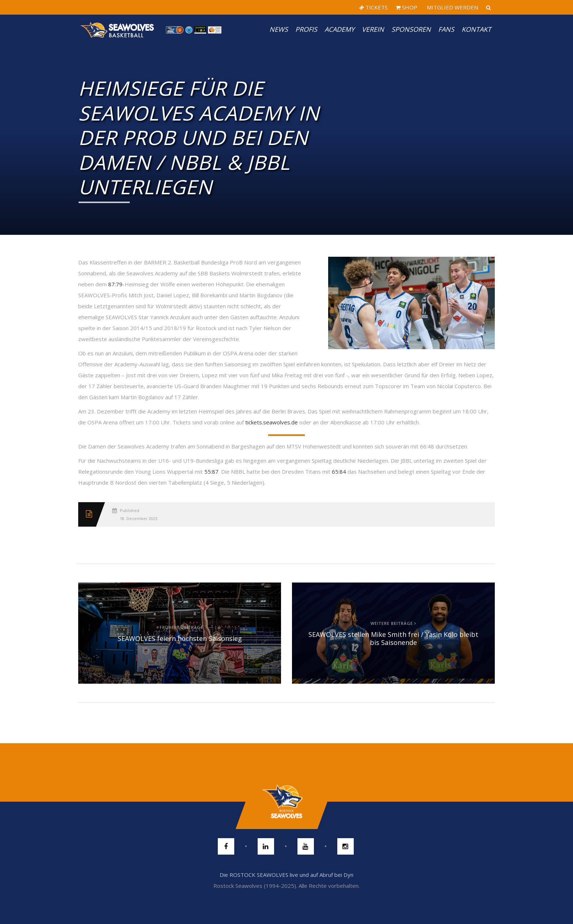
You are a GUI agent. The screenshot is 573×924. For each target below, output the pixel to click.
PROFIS (306, 29)
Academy (339, 29)
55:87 (211, 471)
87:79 (115, 284)
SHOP (407, 7)
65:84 (339, 471)
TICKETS (373, 7)
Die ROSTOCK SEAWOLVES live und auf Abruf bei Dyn (286, 875)
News (279, 29)
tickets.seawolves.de (272, 422)
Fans (446, 29)
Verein (373, 29)
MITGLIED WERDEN (452, 7)
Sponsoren (411, 29)
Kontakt (476, 29)
